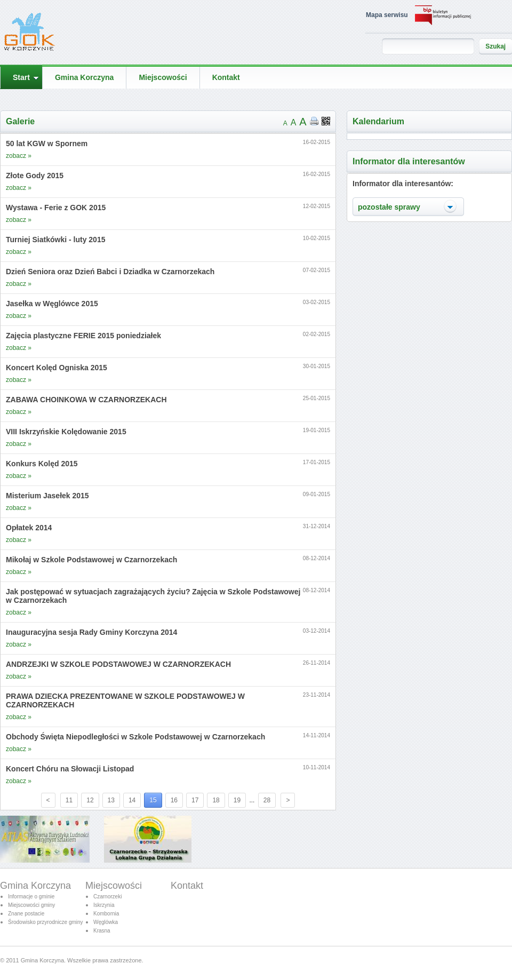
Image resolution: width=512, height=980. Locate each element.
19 (237, 800)
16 (174, 800)
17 (195, 800)
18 (216, 800)
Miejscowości (114, 886)
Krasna (102, 931)
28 (267, 800)
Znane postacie (26, 914)
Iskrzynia (104, 905)
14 (132, 800)
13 (111, 800)
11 (69, 800)
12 (90, 800)
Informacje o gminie (31, 897)
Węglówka (106, 922)
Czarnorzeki (107, 897)
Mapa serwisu (387, 15)
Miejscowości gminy (31, 905)
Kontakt (187, 886)
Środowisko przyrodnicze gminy (46, 922)
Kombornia (106, 914)
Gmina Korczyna (35, 886)
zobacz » (19, 156)
